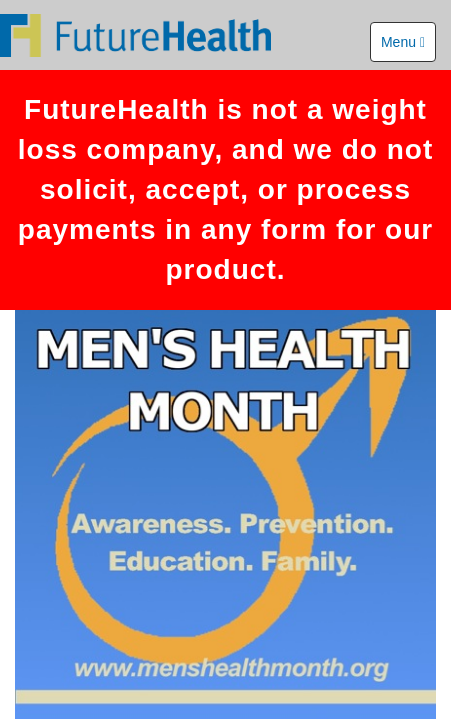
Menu (403, 42)
